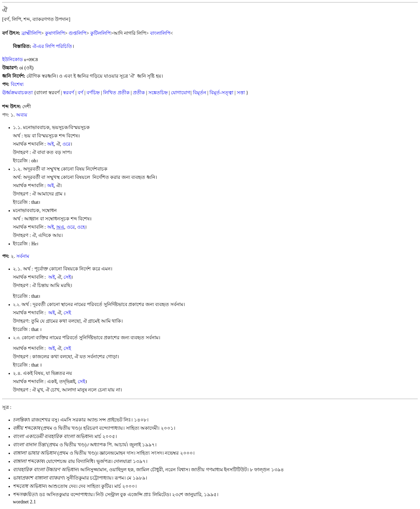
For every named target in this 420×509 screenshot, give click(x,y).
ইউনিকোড (12, 59)
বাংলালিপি (160, 33)
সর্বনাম (23, 256)
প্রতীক (139, 93)
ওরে (66, 144)
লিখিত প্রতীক (116, 93)
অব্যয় (22, 115)
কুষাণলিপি (55, 33)
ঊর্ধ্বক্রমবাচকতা (18, 93)
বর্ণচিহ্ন (93, 93)
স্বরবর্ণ (69, 93)
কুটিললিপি (100, 33)
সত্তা (241, 93)
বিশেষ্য (17, 84)
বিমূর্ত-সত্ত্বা (221, 93)
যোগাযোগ (181, 93)
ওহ (81, 227)
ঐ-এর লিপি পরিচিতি (52, 46)
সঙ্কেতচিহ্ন (158, 93)
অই (50, 144)
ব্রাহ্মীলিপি (31, 33)
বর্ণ (80, 93)
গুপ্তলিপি (77, 33)
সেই (67, 277)
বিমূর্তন (200, 93)
